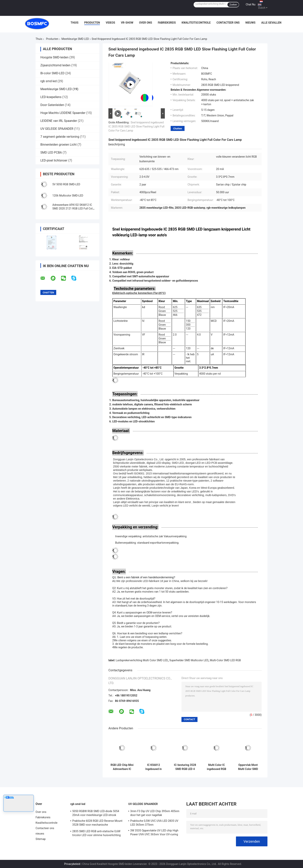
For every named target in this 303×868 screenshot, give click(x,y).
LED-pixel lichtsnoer (54, 160)
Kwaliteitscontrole (196, 23)
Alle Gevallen (271, 23)
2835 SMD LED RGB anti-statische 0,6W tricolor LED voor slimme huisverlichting (97, 833)
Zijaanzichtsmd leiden (55, 65)
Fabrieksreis (167, 23)
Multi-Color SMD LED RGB (225, 660)
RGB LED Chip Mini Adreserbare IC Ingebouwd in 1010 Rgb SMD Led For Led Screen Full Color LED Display (122, 767)
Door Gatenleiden (52, 105)
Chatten (178, 129)
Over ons (146, 23)
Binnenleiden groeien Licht (58, 145)
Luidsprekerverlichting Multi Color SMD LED (142, 660)
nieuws (250, 23)
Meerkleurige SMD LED (75, 39)
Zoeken (233, 5)
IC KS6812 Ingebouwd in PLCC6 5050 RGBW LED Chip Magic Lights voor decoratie (154, 767)
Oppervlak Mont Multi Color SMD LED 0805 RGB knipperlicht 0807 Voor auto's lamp (248, 767)
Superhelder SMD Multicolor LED (189, 660)
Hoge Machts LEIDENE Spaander (63, 113)
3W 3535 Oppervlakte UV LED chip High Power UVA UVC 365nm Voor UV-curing (154, 832)
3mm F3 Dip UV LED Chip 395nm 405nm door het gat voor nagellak (155, 813)
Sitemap (41, 839)
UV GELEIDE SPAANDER (57, 129)
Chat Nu (250, 4)
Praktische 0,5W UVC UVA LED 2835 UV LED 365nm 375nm (154, 823)
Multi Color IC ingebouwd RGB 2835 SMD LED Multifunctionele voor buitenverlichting (216, 767)
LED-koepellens (51, 97)
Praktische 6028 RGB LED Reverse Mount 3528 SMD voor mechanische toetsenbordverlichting (97, 823)
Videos (110, 23)
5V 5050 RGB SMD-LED (66, 184)
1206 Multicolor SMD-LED (68, 196)
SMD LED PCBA (51, 152)
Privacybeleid (72, 864)
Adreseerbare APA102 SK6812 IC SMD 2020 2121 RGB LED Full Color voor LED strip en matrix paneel (74, 208)
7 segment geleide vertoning (60, 137)
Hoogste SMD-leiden (54, 57)
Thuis (74, 23)
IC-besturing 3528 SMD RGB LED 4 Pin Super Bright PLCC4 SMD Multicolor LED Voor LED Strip (185, 767)
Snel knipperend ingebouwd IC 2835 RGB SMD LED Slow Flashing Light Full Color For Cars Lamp (136, 126)
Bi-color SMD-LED (52, 73)
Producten (92, 23)
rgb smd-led (49, 81)
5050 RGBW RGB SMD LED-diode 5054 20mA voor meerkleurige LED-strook (96, 813)
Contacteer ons (228, 23)
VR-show (127, 23)
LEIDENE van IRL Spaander (59, 121)
